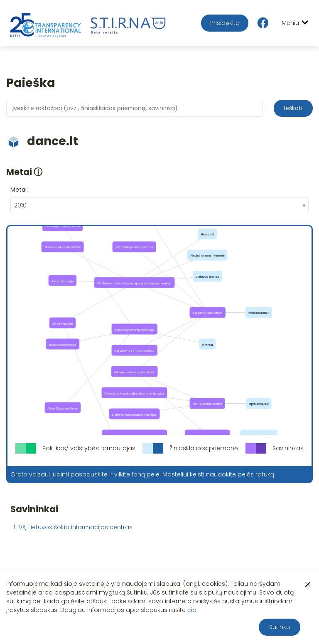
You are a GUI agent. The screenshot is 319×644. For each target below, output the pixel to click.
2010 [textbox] (20, 205)
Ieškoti (293, 108)
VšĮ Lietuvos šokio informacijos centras (76, 527)
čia (192, 610)
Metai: (19, 190)
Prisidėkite (225, 23)
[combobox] (159, 205)
